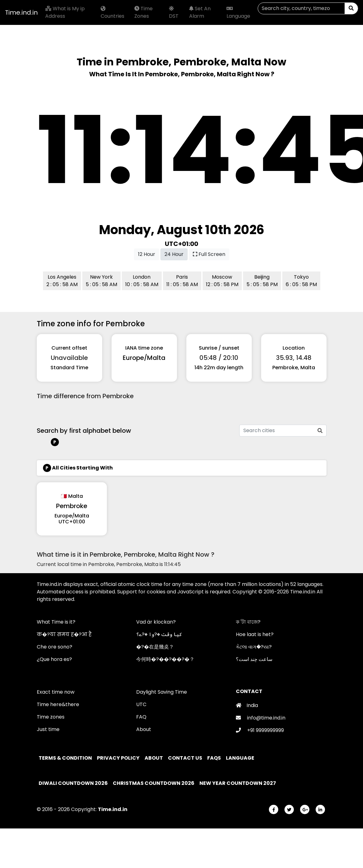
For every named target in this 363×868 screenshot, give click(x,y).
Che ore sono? (55, 647)
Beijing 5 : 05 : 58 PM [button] (262, 281)
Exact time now (56, 692)
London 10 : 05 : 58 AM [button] (142, 281)
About (144, 729)
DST (174, 13)
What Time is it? (56, 622)
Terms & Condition (66, 758)
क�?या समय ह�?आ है (64, 634)
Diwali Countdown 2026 (73, 783)
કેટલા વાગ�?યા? (254, 647)
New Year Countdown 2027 (238, 783)
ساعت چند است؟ (254, 659)
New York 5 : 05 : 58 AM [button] (101, 281)
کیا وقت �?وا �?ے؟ (159, 634)
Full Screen (209, 254)
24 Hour (174, 254)
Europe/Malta (144, 358)
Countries (112, 13)
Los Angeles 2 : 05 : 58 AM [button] (62, 281)
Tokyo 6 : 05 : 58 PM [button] (301, 281)
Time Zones (143, 12)
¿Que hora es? (54, 659)
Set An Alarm (200, 12)
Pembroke (72, 506)
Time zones (51, 717)
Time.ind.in (21, 12)
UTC (141, 704)
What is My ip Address (65, 12)
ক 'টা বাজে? (248, 622)
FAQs (215, 758)
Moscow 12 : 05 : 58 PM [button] (222, 281)
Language (238, 13)
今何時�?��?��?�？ (165, 659)
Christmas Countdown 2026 (154, 783)
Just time (48, 729)
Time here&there (58, 704)
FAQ (141, 717)
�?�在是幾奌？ (155, 647)
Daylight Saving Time (162, 692)
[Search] (301, 8)
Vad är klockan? (156, 622)
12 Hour (147, 254)
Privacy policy (119, 758)
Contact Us (186, 758)
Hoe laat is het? (255, 634)
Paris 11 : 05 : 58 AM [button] (182, 281)
